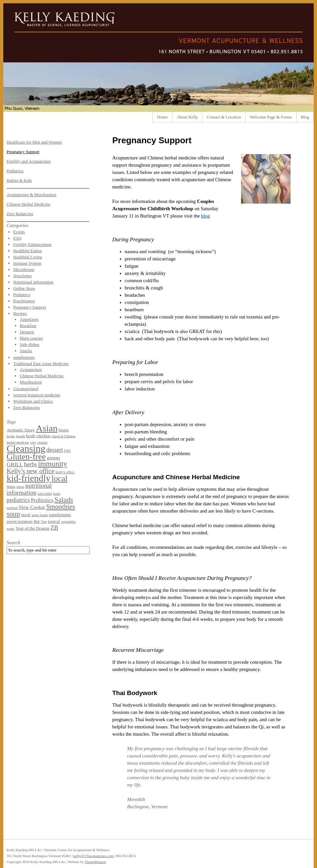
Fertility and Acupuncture (29, 161)
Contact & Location (224, 117)
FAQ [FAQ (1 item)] (68, 451)
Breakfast (28, 326)
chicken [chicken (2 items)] (43, 436)
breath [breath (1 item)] (21, 436)
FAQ (17, 238)
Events (19, 232)
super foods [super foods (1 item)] (39, 515)
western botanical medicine (37, 395)
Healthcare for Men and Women (34, 142)
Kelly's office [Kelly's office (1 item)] (65, 472)
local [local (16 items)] (60, 478)
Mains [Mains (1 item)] (11, 487)
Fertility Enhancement (32, 244)
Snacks (26, 351)
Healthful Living (28, 257)
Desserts (27, 332)
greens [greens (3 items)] (53, 458)
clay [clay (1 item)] (33, 442)
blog (206, 216)
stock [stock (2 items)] (26, 515)
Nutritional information (33, 282)
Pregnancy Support (23, 152)
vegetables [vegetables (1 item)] (69, 522)
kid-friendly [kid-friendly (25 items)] (29, 478)
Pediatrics (15, 171)
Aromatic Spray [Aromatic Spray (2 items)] (21, 430)
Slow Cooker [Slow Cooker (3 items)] (32, 507)
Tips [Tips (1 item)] (44, 522)
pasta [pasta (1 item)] (56, 494)
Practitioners (24, 301)
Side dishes (30, 344)
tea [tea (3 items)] (37, 521)
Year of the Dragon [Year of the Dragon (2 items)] (33, 528)
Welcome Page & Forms (271, 117)
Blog (305, 117)
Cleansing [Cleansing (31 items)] (26, 449)
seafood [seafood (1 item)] (12, 508)
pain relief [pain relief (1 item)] (45, 494)
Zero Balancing (20, 214)
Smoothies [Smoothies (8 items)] (61, 507)
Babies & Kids (19, 180)
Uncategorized (26, 389)
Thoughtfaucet (95, 862)
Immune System (27, 263)
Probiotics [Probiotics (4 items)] (42, 500)
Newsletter (22, 276)
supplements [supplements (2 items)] (60, 515)
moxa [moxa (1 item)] (20, 487)
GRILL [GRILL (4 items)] (15, 465)
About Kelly (187, 117)
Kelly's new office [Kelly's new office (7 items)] (31, 471)
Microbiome (24, 269)
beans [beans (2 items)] (64, 430)
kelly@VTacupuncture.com (93, 856)
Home (162, 117)
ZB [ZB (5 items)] (54, 528)
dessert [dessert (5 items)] (55, 450)
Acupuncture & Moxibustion (31, 195)
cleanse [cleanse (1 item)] (42, 442)
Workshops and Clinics (33, 401)
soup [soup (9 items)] (13, 514)
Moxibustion (31, 382)
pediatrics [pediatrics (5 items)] (18, 500)
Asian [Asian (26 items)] (47, 428)
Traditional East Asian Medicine (41, 364)
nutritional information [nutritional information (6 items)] (29, 489)
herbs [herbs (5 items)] (31, 464)
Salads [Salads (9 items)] (64, 500)
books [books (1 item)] (11, 436)
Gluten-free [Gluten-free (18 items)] (26, 457)
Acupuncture (31, 369)
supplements (24, 357)
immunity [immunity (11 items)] (53, 464)
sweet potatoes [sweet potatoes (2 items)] (20, 521)
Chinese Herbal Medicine (29, 204)
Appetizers (29, 319)
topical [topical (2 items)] (54, 521)
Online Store (24, 288)
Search (13, 543)
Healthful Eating (27, 251)
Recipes (20, 313)
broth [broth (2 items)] (31, 436)
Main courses (31, 338)
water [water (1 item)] (11, 529)
